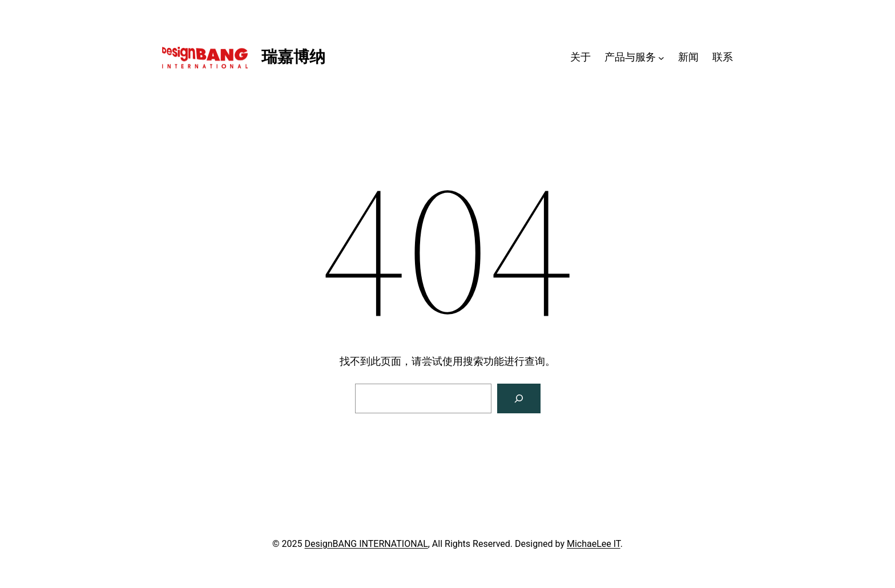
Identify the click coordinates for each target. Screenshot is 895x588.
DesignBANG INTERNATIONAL (366, 544)
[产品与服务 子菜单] (661, 57)
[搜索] (519, 398)
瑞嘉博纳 (293, 57)
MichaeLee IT (594, 544)
